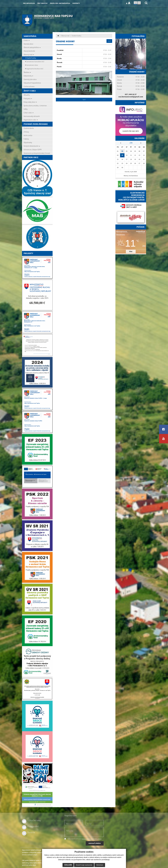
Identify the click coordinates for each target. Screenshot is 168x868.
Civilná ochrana (29, 86)
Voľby (26, 109)
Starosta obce (28, 44)
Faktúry (26, 139)
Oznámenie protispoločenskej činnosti (37, 153)
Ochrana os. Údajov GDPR (33, 150)
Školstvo (27, 72)
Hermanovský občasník (32, 116)
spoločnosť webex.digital (29, 865)
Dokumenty (28, 76)
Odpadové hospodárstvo (32, 83)
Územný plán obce (30, 79)
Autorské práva (41, 852)
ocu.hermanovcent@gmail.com (131, 97)
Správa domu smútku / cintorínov (35, 106)
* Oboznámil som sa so (83, 839)
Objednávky (28, 142)
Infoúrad (140, 103)
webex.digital (33, 863)
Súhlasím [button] (68, 865)
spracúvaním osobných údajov (92, 839)
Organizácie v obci (31, 120)
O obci (27, 40)
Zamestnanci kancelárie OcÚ (35, 62)
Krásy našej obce (30, 102)
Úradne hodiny (76, 36)
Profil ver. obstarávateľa (60, 3)
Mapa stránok (26, 850)
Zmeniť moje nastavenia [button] (84, 865)
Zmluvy (26, 132)
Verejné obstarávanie (32, 146)
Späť (109, 41)
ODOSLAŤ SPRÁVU (95, 843)
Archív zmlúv (28, 135)
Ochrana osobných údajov (30, 855)
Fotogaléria (138, 36)
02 (122, 151)
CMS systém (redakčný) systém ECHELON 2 (34, 860)
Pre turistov (42, 3)
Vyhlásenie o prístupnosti (29, 852)
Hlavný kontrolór (29, 51)
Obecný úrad (29, 55)
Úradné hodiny (31, 58)
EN (139, 3)
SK (135, 3)
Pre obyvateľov (29, 3)
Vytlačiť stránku (36, 850)
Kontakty (76, 3)
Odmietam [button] (100, 865)
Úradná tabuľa (29, 128)
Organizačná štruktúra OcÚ (34, 69)
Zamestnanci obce (32, 65)
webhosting (25, 863)
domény (40, 863)
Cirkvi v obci (29, 113)
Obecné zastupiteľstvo (32, 47)
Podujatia (28, 98)
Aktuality (27, 95)
